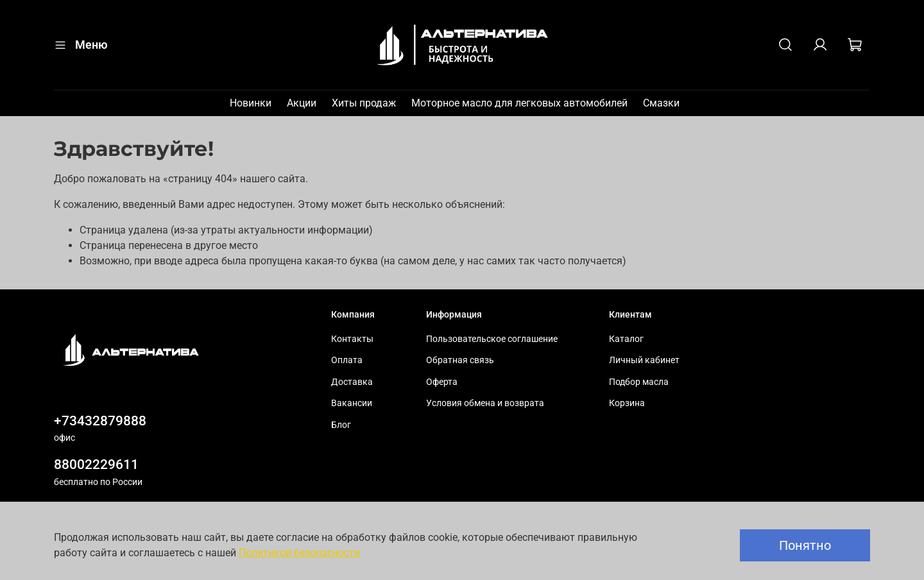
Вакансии (352, 403)
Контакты (352, 339)
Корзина (627, 403)
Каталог (626, 339)
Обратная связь (460, 360)
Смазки (661, 103)
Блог (341, 425)
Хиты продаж (364, 103)
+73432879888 (100, 421)
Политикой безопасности (299, 553)
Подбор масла (639, 382)
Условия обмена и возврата (485, 403)
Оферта (442, 382)
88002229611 (96, 465)
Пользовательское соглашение (492, 339)
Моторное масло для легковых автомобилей (519, 103)
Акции (302, 103)
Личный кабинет (644, 360)
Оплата (347, 360)
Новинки (251, 103)
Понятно (805, 545)
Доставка (352, 382)
